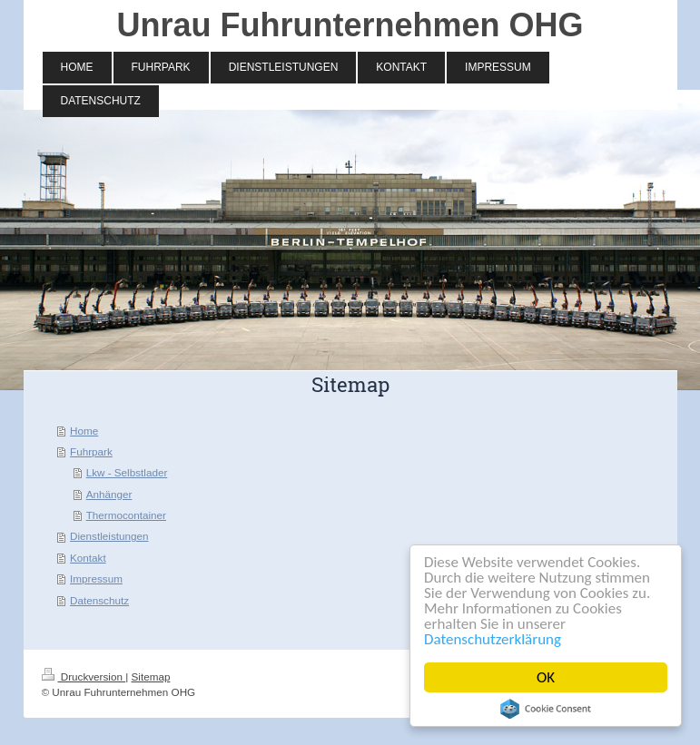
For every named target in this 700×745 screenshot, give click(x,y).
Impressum (96, 578)
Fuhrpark (91, 451)
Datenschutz (99, 600)
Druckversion (84, 676)
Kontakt (88, 558)
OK (546, 677)
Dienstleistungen (109, 536)
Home (84, 431)
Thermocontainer (126, 515)
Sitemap (151, 676)
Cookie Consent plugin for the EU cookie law (546, 709)
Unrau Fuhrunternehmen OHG (350, 25)
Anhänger (109, 494)
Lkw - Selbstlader (127, 472)
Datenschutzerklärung (493, 639)
